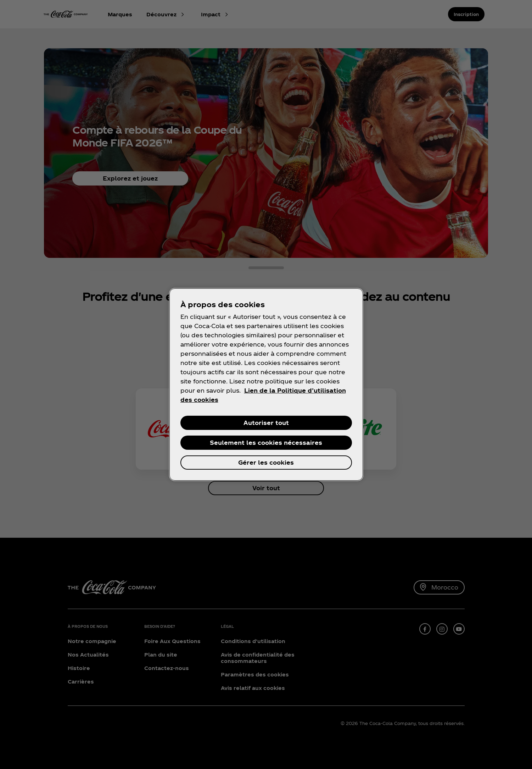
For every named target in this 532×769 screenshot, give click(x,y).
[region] (266, 384)
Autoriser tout (266, 423)
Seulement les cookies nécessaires (266, 442)
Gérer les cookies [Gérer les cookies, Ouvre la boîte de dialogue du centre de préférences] (266, 462)
